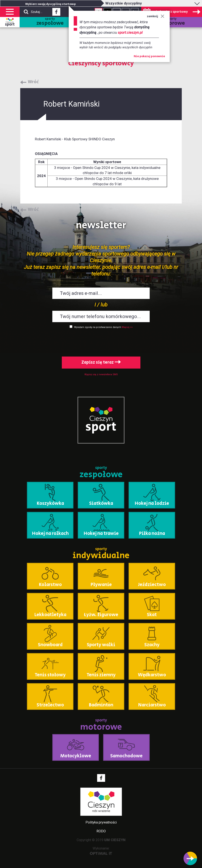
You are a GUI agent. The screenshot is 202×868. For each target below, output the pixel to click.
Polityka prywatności (101, 822)
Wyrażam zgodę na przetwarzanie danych (98, 327)
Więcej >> (127, 327)
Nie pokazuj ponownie (149, 57)
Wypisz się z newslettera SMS (101, 374)
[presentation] (101, 342)
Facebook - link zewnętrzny (56, 13)
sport (10, 24)
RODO (101, 831)
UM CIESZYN (115, 840)
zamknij (156, 16)
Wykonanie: (101, 851)
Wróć (33, 82)
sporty (50, 22)
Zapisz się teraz (101, 362)
